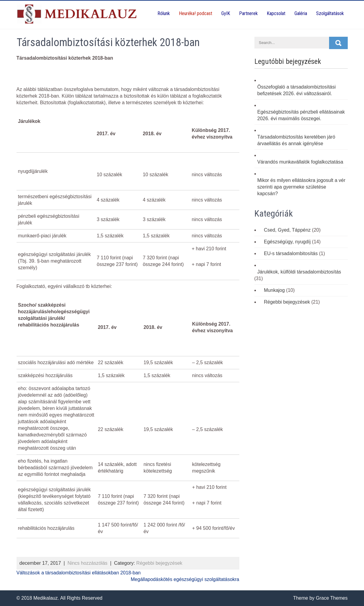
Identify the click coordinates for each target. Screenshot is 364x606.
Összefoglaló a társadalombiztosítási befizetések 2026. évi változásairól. (297, 90)
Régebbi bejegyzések (159, 563)
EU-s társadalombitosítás (291, 253)
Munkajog (274, 290)
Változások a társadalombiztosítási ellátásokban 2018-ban (79, 573)
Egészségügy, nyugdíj (287, 242)
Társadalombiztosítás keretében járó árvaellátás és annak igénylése (296, 140)
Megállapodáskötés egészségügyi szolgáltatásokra (185, 579)
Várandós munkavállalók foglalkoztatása (300, 162)
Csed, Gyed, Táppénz (287, 230)
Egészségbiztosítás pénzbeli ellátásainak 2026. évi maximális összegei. (301, 115)
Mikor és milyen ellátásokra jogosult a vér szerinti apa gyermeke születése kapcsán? (302, 187)
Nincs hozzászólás (87, 563)
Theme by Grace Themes (320, 598)
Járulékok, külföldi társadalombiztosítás (299, 272)
